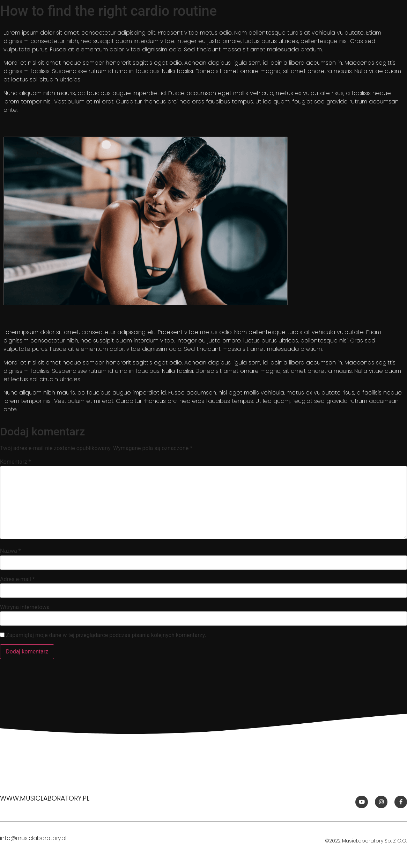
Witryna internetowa (25, 607)
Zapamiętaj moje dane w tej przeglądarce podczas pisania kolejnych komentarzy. (106, 635)
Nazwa (10, 551)
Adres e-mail (17, 579)
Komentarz (15, 462)
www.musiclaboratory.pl (45, 798)
